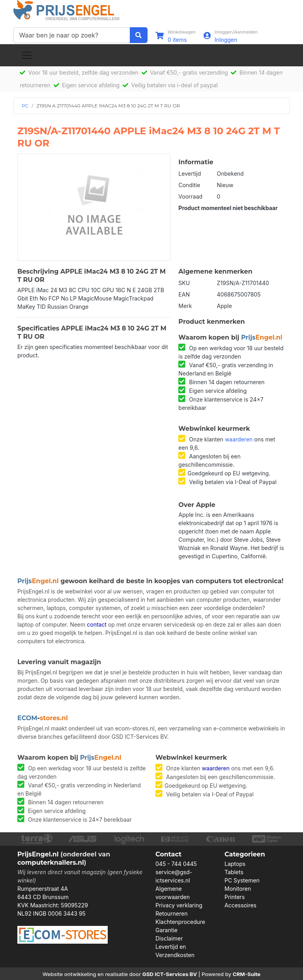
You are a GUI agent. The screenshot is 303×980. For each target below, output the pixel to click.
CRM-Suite (247, 974)
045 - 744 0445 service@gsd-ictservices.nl (176, 872)
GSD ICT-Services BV (170, 974)
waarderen (239, 439)
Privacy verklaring (179, 905)
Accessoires (240, 905)
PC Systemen (242, 880)
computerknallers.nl (51, 863)
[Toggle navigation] (27, 55)
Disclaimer (169, 938)
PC (25, 106)
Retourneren (171, 913)
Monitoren (238, 889)
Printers (235, 897)
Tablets (234, 872)
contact (97, 624)
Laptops (235, 864)
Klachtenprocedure (180, 922)
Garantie (166, 930)
